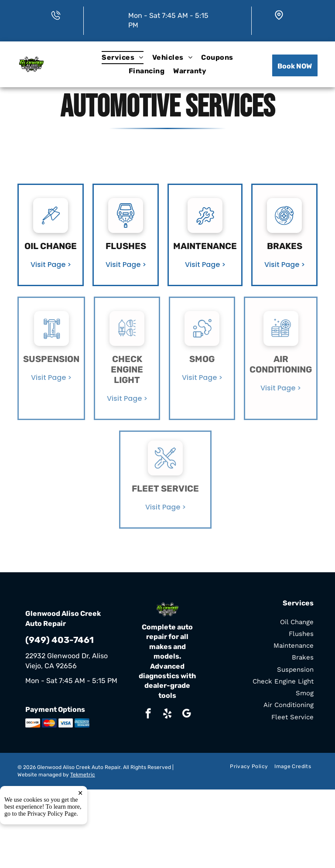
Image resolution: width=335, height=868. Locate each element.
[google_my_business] (186, 714)
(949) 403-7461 (60, 640)
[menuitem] (122, 58)
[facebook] (148, 714)
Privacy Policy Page (52, 814)
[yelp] (167, 714)
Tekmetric (83, 775)
